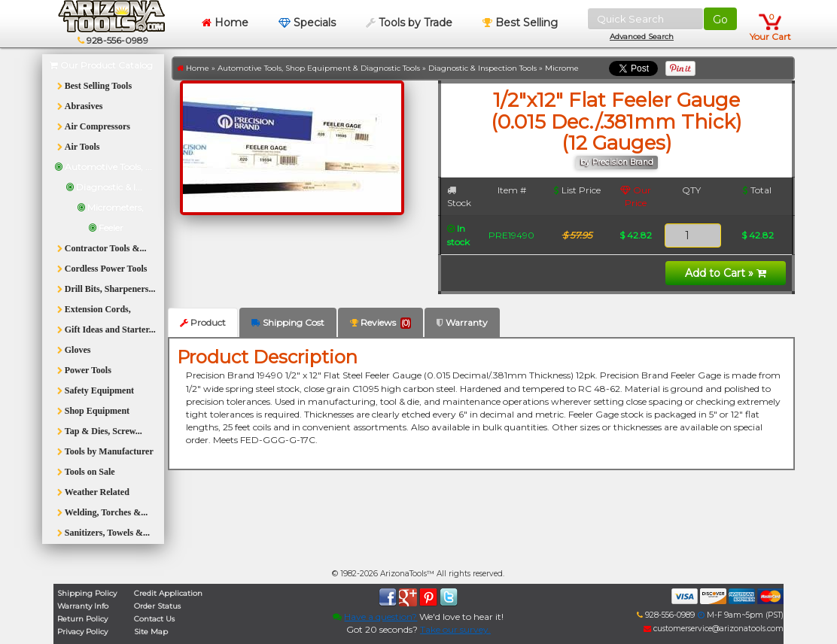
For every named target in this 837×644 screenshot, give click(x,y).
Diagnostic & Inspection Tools (482, 68)
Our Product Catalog (101, 65)
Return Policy (82, 619)
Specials (307, 23)
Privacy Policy (82, 632)
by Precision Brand (617, 162)
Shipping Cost (288, 322)
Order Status (157, 606)
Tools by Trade (409, 23)
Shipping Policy (87, 593)
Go (720, 20)
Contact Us (154, 619)
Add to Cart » (726, 273)
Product (203, 322)
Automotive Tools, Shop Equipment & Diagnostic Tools (319, 68)
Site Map (151, 632)
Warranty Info (83, 606)
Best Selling (520, 23)
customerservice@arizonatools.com (714, 629)
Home (225, 23)
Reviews (380, 323)
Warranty (462, 322)
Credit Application (168, 593)
